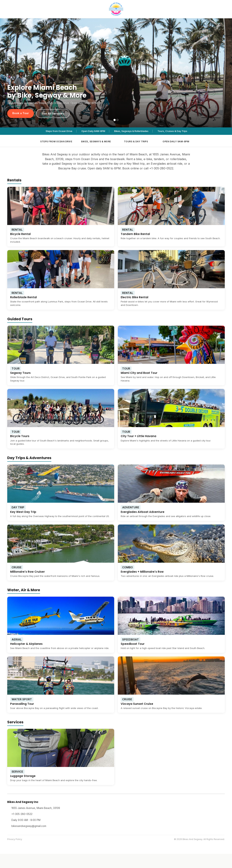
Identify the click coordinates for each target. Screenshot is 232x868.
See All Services (53, 113)
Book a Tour (21, 113)
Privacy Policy (15, 839)
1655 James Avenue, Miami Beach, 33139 (36, 808)
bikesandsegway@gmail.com (29, 826)
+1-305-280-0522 (22, 814)
